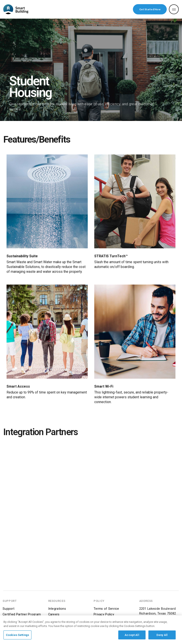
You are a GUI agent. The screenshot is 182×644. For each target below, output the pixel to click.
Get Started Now (150, 9)
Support (9, 609)
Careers (54, 614)
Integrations (57, 609)
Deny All (162, 637)
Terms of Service (106, 609)
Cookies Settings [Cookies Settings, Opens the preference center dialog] (17, 637)
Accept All (132, 637)
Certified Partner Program (22, 614)
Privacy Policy (104, 614)
